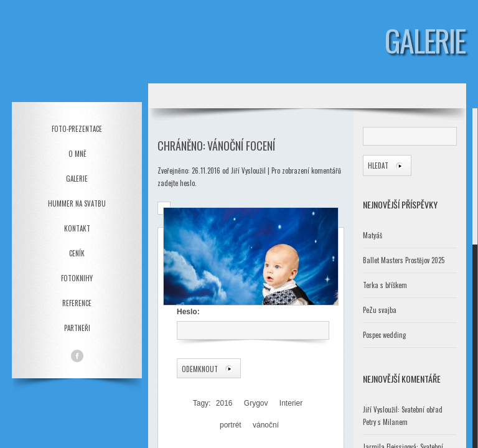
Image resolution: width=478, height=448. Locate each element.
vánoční (266, 425)
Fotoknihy (77, 278)
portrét (231, 425)
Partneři (77, 328)
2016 (224, 403)
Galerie (77, 179)
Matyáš (373, 235)
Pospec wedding (384, 335)
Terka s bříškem (385, 285)
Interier (291, 403)
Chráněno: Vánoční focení (216, 146)
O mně (77, 154)
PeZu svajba (380, 310)
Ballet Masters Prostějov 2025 (404, 260)
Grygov (256, 403)
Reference (77, 303)
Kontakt (77, 228)
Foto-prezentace (77, 129)
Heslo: (252, 324)
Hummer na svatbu (77, 203)
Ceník (77, 253)
